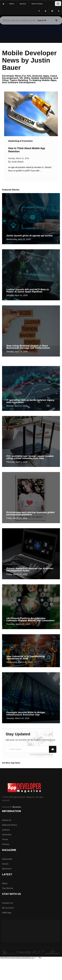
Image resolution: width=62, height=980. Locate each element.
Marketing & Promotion (20, 141)
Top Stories (8, 888)
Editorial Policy (9, 825)
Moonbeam (17, 807)
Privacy (6, 844)
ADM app (7, 913)
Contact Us (7, 903)
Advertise (7, 835)
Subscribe (7, 859)
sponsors (23, 4)
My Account (8, 908)
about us (7, 820)
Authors (6, 830)
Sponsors (7, 869)
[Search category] (42, 20)
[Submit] (56, 20)
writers (12, 4)
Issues (5, 864)
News (5, 883)
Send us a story (37, 4)
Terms (5, 839)
